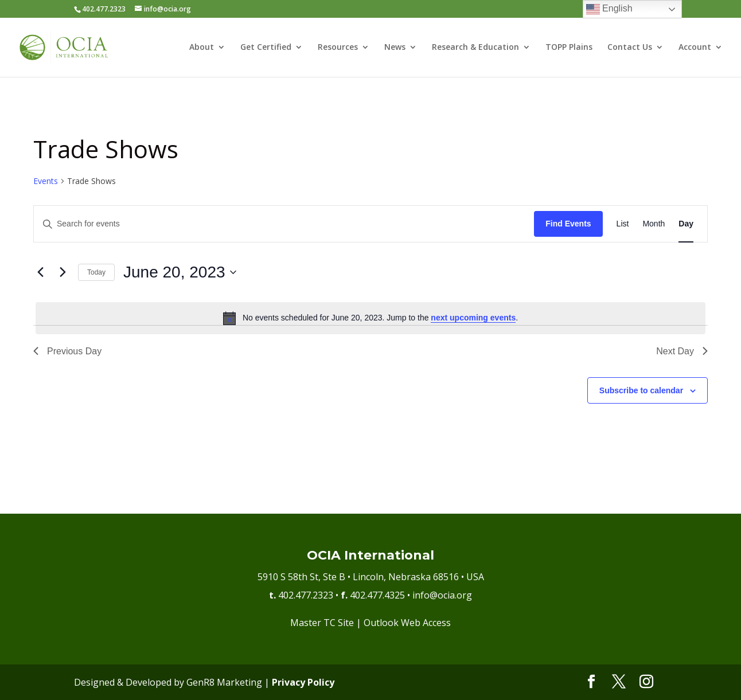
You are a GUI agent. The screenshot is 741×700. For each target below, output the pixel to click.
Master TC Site (322, 623)
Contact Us (630, 48)
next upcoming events (473, 318)
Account (695, 48)
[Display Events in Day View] (686, 224)
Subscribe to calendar (641, 390)
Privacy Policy (303, 682)
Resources (338, 48)
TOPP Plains (569, 48)
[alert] (370, 318)
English (609, 9)
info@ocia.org (442, 595)
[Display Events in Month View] (654, 224)
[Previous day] (40, 272)
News (395, 48)
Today (96, 272)
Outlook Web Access (407, 623)
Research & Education (475, 48)
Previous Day (67, 351)
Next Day (682, 351)
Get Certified (266, 48)
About (202, 48)
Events (46, 181)
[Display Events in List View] (623, 224)
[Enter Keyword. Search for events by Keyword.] (284, 224)
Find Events (568, 224)
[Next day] (63, 272)
